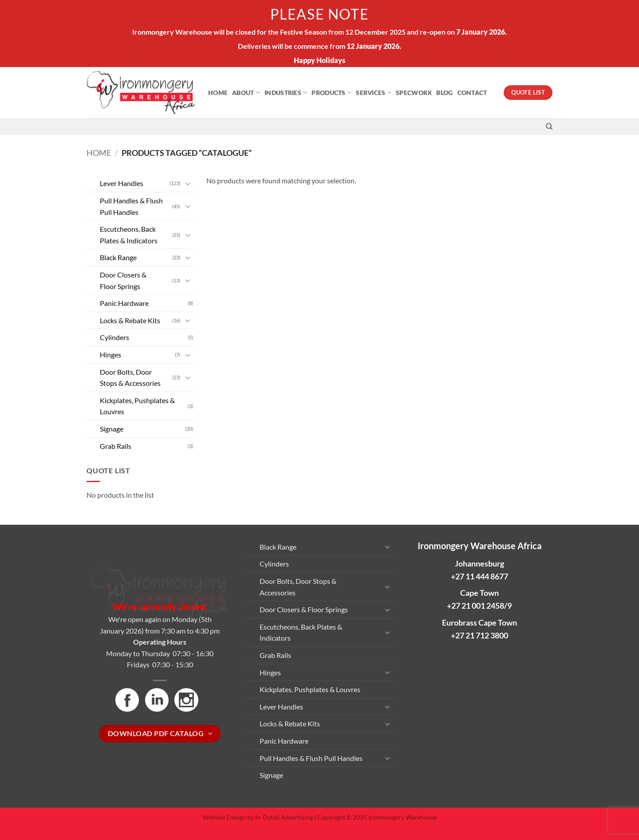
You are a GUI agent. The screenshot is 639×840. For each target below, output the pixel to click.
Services (374, 93)
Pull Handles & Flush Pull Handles (131, 206)
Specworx (414, 93)
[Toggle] (188, 183)
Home (218, 93)
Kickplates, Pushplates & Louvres (137, 406)
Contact (472, 93)
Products (331, 93)
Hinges (110, 355)
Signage (112, 429)
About (246, 93)
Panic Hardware (124, 303)
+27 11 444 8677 (479, 576)
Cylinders (114, 337)
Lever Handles (122, 183)
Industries (286, 93)
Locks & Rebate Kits (130, 320)
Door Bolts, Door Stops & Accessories (130, 378)
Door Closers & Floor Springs (123, 280)
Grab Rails (116, 446)
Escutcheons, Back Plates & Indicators (129, 235)
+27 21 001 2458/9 (479, 606)
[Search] (549, 127)
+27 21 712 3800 (479, 635)
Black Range (118, 257)
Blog (444, 93)
